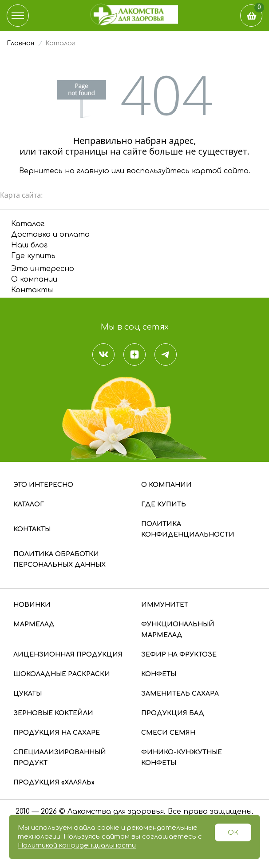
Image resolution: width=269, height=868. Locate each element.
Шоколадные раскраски (62, 674)
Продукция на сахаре (57, 733)
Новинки (32, 605)
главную (93, 171)
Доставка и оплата (50, 235)
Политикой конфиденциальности (77, 846)
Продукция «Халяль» (54, 782)
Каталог (28, 224)
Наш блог (29, 245)
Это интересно (43, 269)
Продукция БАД (173, 713)
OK (233, 833)
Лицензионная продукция (68, 655)
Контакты (32, 290)
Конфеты (159, 674)
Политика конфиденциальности (188, 529)
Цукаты (28, 694)
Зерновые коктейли (53, 713)
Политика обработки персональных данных (59, 559)
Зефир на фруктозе (179, 655)
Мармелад (34, 624)
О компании (34, 279)
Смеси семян (168, 733)
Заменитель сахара (180, 694)
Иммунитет (165, 605)
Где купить (33, 256)
